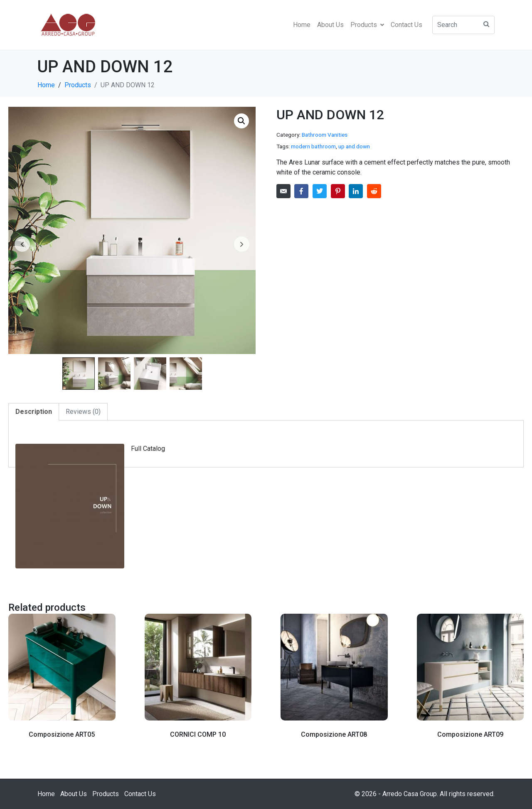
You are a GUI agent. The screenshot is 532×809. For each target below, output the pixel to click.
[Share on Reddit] (374, 191)
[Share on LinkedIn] (356, 191)
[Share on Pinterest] (338, 191)
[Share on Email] (283, 191)
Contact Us (406, 25)
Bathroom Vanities (325, 135)
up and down (354, 146)
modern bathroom (313, 146)
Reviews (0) (83, 412)
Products (367, 25)
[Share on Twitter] (320, 191)
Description (34, 412)
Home (302, 25)
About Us (330, 25)
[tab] (34, 412)
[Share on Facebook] (301, 191)
